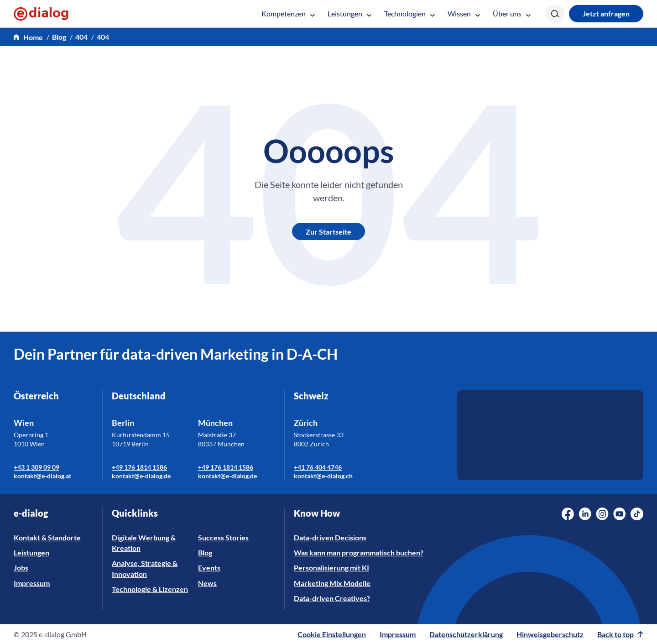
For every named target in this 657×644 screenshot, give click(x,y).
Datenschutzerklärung (466, 634)
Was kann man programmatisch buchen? (359, 552)
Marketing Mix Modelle (332, 583)
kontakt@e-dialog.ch (323, 476)
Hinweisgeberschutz (550, 634)
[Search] (555, 14)
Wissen (464, 13)
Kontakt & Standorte (47, 537)
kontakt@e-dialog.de (141, 476)
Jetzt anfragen (606, 13)
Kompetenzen (288, 13)
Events (209, 568)
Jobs (21, 568)
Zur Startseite (328, 232)
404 (81, 37)
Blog (59, 37)
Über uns (512, 13)
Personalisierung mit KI (331, 568)
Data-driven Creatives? (332, 598)
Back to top (620, 634)
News (207, 583)
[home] (28, 37)
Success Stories (223, 537)
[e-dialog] (41, 14)
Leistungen (349, 13)
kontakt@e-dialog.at (42, 476)
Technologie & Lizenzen (150, 589)
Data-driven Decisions (330, 537)
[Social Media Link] (568, 514)
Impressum (32, 583)
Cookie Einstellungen (332, 634)
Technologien (409, 13)
